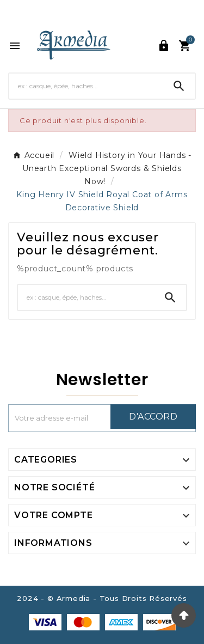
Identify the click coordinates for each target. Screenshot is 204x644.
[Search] (179, 86)
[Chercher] (86, 86)
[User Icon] (164, 46)
